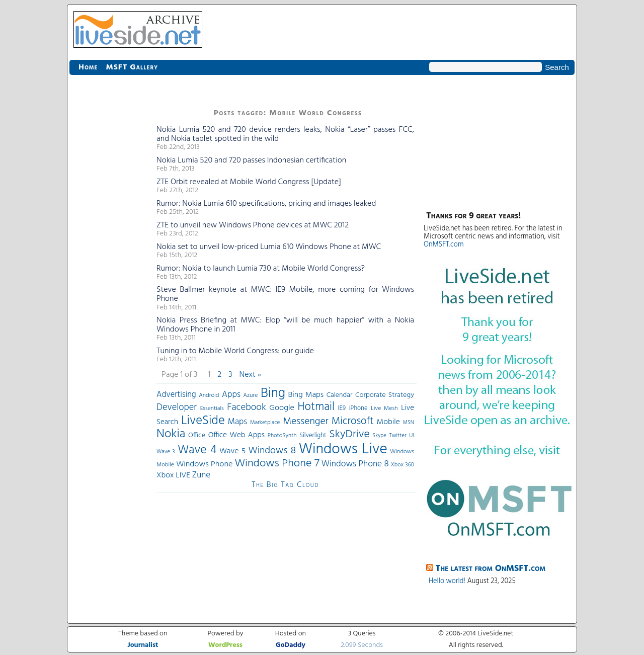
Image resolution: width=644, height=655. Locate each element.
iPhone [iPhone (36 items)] (358, 408)
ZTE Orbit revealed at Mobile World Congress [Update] (249, 182)
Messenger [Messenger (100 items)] (305, 422)
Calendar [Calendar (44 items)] (340, 395)
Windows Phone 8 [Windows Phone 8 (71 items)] (355, 464)
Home (88, 67)
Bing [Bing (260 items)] (273, 393)
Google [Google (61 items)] (282, 408)
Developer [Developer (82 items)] (177, 408)
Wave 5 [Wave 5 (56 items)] (232, 451)
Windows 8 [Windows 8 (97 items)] (272, 451)
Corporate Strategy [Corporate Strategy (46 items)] (385, 395)
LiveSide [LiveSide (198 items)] (203, 421)
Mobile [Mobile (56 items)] (388, 422)
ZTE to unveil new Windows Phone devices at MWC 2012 (253, 225)
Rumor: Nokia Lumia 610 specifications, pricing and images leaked (266, 204)
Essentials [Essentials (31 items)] (212, 408)
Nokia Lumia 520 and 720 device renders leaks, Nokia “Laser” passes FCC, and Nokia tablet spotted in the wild (285, 134)
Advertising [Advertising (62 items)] (176, 395)
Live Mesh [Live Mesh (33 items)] (384, 408)
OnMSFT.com (444, 245)
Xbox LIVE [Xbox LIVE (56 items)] (173, 475)
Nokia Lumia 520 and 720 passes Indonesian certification (251, 160)
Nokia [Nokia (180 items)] (171, 434)
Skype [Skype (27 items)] (380, 436)
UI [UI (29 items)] (412, 436)
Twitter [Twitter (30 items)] (397, 436)
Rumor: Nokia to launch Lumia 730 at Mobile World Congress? (261, 269)
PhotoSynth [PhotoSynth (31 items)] (282, 436)
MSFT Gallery (132, 67)
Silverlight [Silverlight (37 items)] (313, 436)
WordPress (225, 645)
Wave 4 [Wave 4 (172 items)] (197, 450)
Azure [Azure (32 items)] (251, 395)
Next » (250, 375)
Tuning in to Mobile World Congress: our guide (235, 351)
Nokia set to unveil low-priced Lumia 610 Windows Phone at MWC (269, 247)
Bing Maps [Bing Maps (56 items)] (306, 395)
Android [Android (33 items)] (209, 395)
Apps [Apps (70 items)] (231, 395)
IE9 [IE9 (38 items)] (342, 408)
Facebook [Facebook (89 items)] (246, 407)
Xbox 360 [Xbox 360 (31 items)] (403, 465)
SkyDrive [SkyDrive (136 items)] (349, 434)
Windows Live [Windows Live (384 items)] (343, 449)
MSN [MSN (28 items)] (409, 423)
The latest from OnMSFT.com (491, 569)
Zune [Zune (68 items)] (201, 475)
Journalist (143, 645)
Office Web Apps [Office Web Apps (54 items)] (236, 435)
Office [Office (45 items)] (197, 435)
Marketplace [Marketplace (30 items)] (265, 423)
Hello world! (447, 581)
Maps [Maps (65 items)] (237, 422)
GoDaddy (291, 645)
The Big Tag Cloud (285, 485)
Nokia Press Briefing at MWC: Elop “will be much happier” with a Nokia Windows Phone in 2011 (285, 325)
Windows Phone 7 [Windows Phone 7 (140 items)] (277, 464)
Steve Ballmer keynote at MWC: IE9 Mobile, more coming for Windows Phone (285, 294)
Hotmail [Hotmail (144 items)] (316, 407)
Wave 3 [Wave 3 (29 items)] (166, 452)
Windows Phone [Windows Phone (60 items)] (204, 464)
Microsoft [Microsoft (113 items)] (353, 421)
